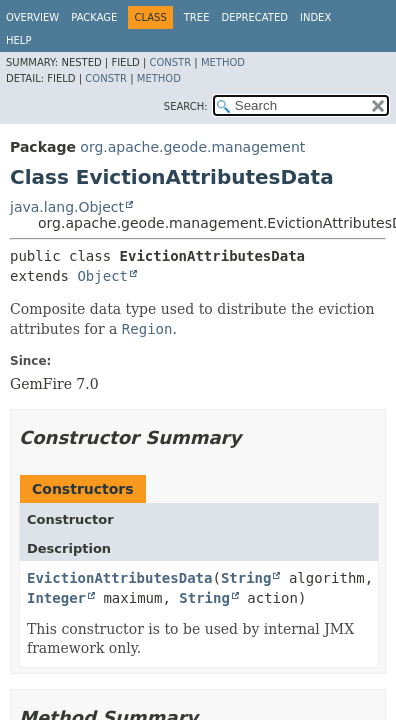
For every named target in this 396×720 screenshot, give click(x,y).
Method (223, 62)
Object (102, 276)
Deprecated (254, 17)
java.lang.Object (67, 207)
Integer (56, 598)
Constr (170, 62)
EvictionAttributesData (119, 578)
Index (315, 17)
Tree (197, 17)
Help (18, 40)
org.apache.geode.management (192, 147)
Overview (32, 17)
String (246, 578)
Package (94, 17)
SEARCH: (186, 106)
